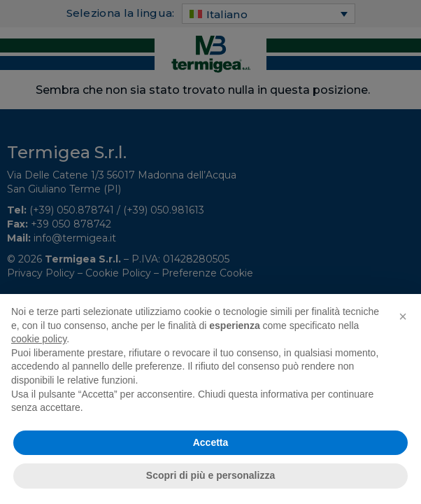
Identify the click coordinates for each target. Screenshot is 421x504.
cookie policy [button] (39, 339)
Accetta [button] (211, 442)
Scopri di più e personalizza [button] (210, 475)
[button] (403, 316)
